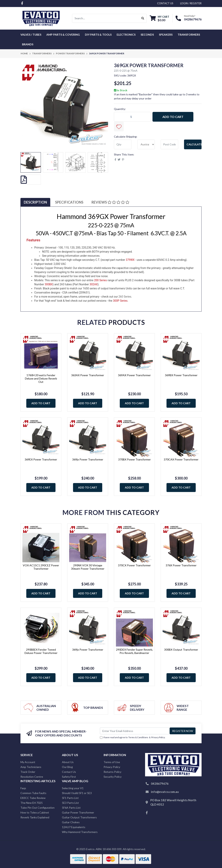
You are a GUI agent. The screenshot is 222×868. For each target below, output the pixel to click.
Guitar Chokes (71, 822)
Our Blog (67, 767)
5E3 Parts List (70, 803)
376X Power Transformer (181, 565)
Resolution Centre (32, 777)
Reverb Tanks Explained (35, 817)
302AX (94, 284)
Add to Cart (173, 117)
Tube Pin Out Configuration (37, 808)
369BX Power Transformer (181, 375)
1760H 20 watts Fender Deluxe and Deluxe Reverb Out (41, 378)
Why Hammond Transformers (80, 832)
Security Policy (113, 777)
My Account (28, 762)
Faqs (23, 788)
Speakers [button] (166, 35)
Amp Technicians (31, 767)
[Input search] (106, 18)
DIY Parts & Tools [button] (98, 35)
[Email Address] (134, 731)
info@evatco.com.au (165, 792)
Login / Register (191, 3)
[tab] (35, 202)
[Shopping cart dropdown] (159, 18)
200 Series (100, 280)
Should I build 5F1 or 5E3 (77, 793)
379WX (130, 260)
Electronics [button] (126, 35)
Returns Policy (112, 772)
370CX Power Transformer (134, 565)
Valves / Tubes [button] (31, 35)
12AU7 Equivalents (74, 827)
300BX (49, 284)
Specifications (69, 202)
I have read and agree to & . (133, 738)
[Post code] (169, 144)
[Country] (146, 144)
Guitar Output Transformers (79, 817)
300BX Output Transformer (181, 650)
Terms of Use (112, 762)
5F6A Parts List (71, 808)
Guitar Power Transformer (78, 812)
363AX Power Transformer (88, 375)
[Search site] (143, 18)
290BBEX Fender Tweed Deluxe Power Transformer (41, 651)
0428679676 (193, 19)
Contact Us (69, 772)
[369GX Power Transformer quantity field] (132, 117)
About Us (68, 762)
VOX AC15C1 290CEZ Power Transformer (41, 567)
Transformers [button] (189, 35)
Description (35, 202)
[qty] (123, 144)
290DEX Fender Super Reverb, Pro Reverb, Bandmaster (134, 651)
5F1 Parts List (70, 798)
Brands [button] (28, 44)
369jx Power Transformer (88, 459)
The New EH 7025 (32, 803)
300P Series (120, 301)
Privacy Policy (158, 737)
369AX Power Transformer (134, 375)
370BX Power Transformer (134, 459)
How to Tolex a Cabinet (35, 812)
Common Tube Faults (33, 793)
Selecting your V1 (73, 788)
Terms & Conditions (138, 737)
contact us (165, 3)
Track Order (28, 772)
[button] (119, 127)
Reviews (110, 202)
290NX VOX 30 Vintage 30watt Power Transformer (88, 567)
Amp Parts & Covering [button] (63, 35)
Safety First (69, 777)
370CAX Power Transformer (181, 459)
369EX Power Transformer (41, 459)
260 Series (125, 297)
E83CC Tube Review (33, 798)
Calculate (194, 144)
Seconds (147, 35)
